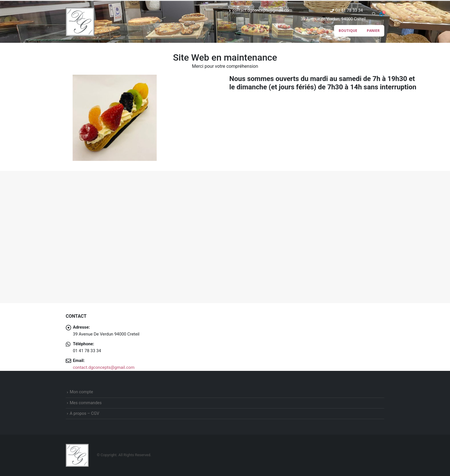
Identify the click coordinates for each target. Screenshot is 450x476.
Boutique (348, 31)
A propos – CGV (85, 414)
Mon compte (81, 392)
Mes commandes (86, 403)
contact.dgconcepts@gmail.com (261, 10)
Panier (373, 31)
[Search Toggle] (374, 14)
